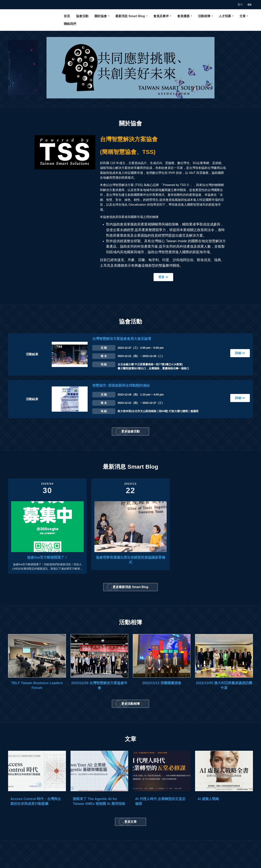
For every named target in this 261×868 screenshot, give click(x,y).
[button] (22, 68)
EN (249, 5)
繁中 (240, 5)
